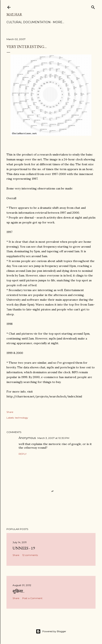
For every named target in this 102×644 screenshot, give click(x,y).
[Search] (93, 6)
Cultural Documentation (29, 22)
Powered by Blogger (51, 631)
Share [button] (10, 412)
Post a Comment (32, 598)
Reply (23, 454)
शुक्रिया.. (19, 591)
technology (22, 418)
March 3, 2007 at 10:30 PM (53, 438)
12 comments (30, 555)
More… (58, 22)
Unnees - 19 (24, 548)
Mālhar (14, 15)
